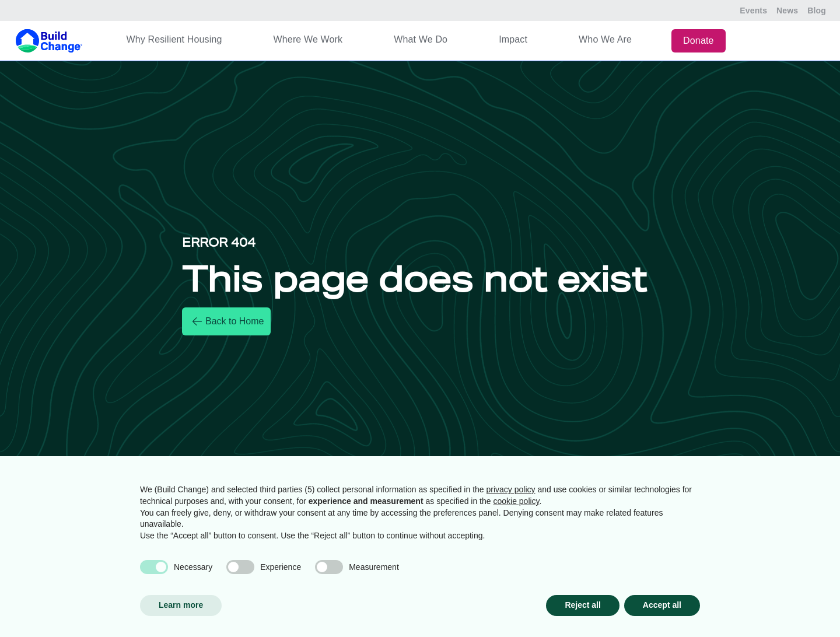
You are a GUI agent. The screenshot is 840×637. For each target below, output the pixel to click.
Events (753, 10)
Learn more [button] (181, 605)
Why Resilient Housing (174, 39)
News (787, 10)
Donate (699, 41)
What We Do (421, 39)
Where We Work (308, 39)
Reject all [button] (582, 605)
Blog (817, 10)
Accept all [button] (662, 605)
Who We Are (605, 39)
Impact (513, 39)
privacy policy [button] (511, 489)
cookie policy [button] (516, 501)
